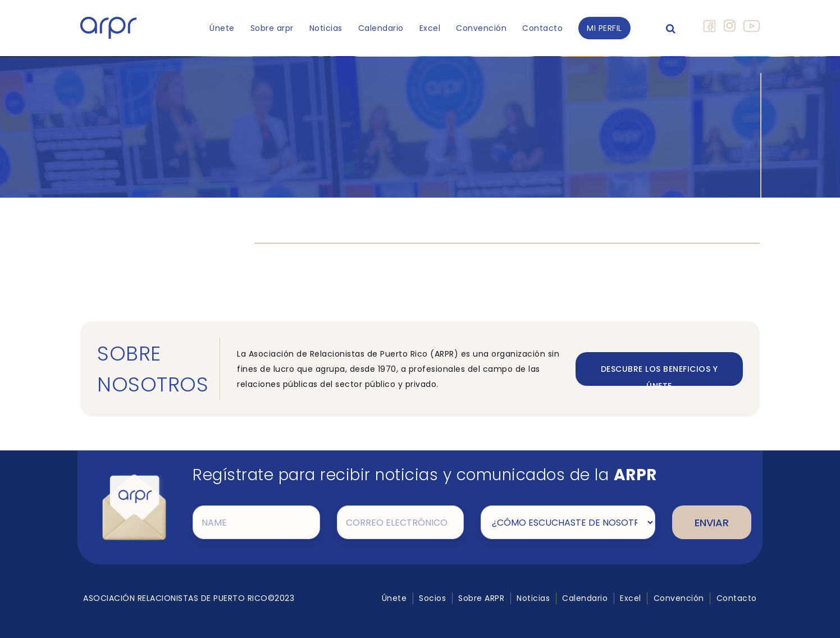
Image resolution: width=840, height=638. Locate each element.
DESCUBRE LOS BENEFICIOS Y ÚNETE (659, 375)
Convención (481, 28)
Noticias (326, 28)
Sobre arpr (272, 28)
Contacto (542, 28)
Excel (430, 28)
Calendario (381, 28)
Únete (222, 28)
